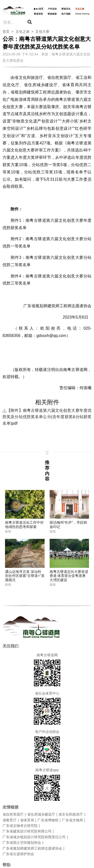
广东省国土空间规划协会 (22, 843)
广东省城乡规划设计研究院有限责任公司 (34, 837)
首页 (41, 9)
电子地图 (66, 14)
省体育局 (27, 820)
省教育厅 (10, 820)
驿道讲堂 (38, 14)
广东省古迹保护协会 (18, 854)
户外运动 (52, 9)
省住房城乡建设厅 (41, 814)
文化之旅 (80, 9)
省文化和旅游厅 (71, 814)
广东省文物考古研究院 (20, 826)
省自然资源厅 (13, 814)
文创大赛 (42, 32)
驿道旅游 (52, 14)
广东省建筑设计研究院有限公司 (27, 831)
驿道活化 (66, 9)
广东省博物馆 (48, 820)
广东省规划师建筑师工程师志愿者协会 (32, 848)
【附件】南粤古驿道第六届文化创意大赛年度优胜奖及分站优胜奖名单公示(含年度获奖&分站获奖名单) (47, 417)
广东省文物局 (72, 820)
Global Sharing (82, 14)
